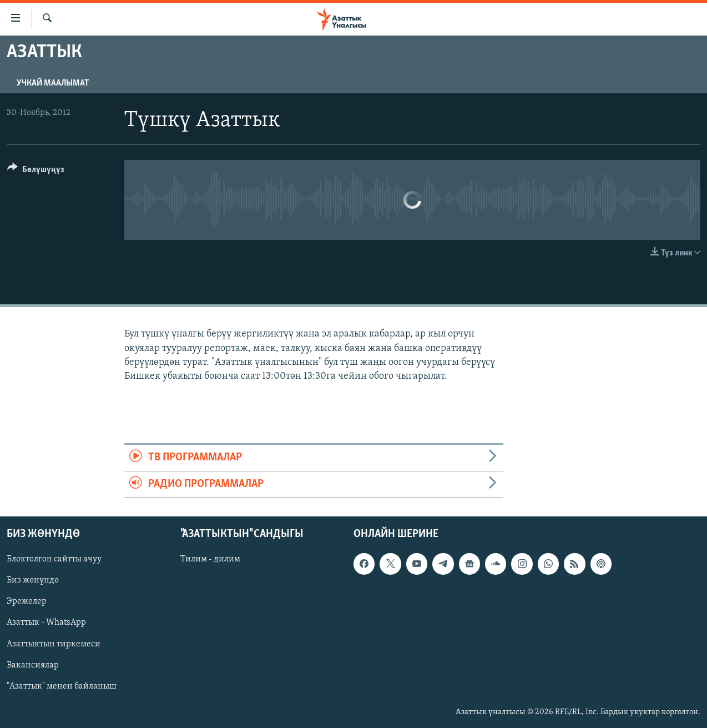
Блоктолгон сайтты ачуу (54, 559)
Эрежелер (27, 601)
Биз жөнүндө (33, 580)
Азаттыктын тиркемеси (54, 644)
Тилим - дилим (210, 559)
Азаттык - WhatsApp (46, 622)
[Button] (36, 171)
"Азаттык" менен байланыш (62, 686)
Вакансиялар (33, 665)
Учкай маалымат (53, 83)
